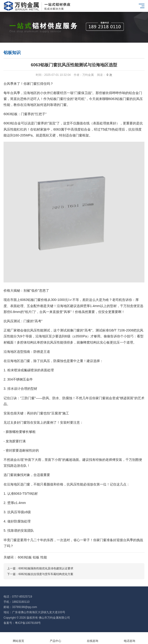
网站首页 (18, 638)
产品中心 (55, 638)
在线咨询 (92, 638)
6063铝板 (25, 557)
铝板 (36, 557)
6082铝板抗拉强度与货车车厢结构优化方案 (46, 574)
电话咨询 (129, 638)
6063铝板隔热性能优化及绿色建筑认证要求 (46, 568)
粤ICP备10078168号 (28, 623)
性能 (44, 557)
